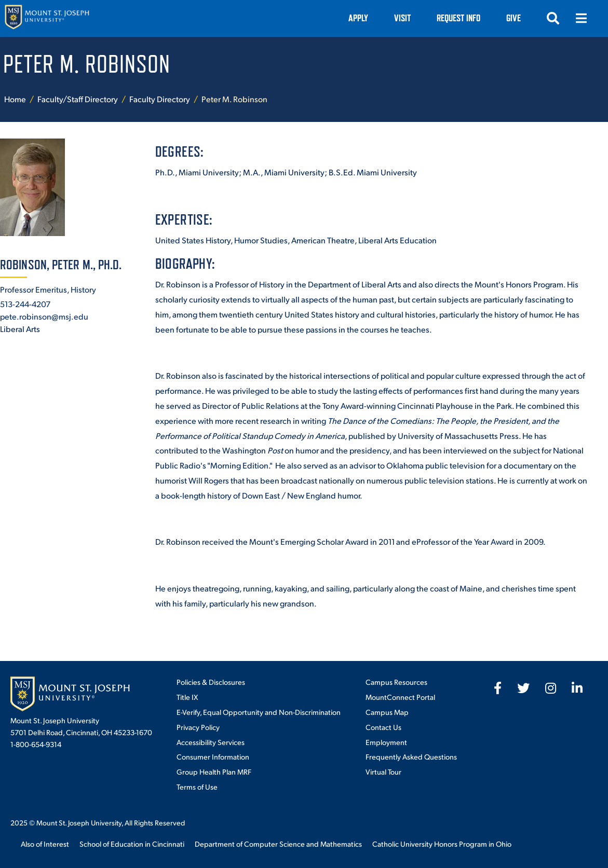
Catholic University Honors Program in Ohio (442, 844)
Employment (386, 742)
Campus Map (387, 712)
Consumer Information (213, 756)
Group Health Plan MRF (214, 771)
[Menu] (581, 18)
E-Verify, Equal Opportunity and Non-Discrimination (259, 712)
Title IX (187, 697)
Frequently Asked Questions (411, 756)
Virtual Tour (383, 771)
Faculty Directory (160, 99)
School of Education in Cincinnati (132, 844)
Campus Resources (396, 682)
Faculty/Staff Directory (78, 99)
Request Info (458, 18)
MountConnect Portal (400, 697)
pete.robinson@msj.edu (44, 316)
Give (514, 18)
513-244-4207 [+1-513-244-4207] (25, 304)
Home (15, 99)
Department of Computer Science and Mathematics (278, 844)
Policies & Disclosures (211, 682)
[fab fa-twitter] (523, 688)
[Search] (553, 18)
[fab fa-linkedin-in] (577, 688)
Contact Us (383, 727)
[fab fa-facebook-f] (498, 688)
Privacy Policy (198, 727)
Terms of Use (197, 787)
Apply (358, 18)
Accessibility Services (211, 742)
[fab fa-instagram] (551, 688)
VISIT (402, 18)
